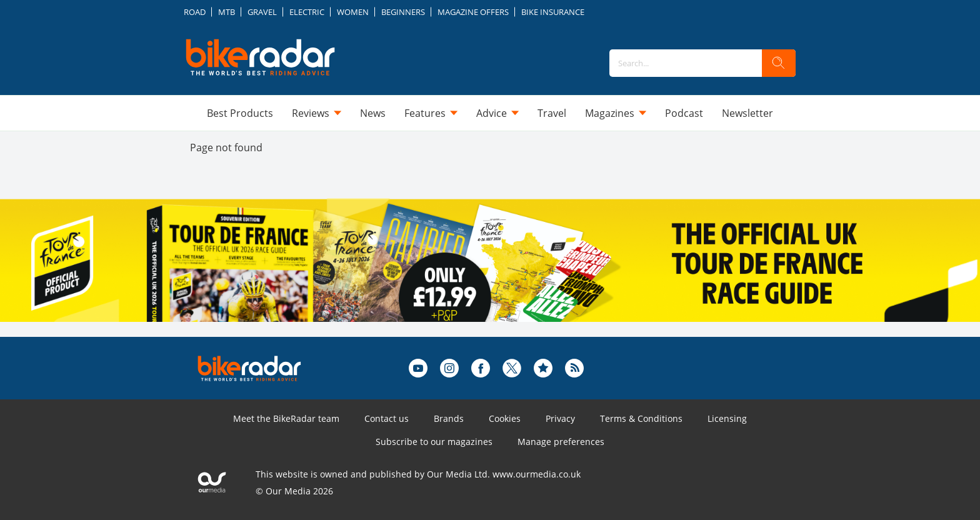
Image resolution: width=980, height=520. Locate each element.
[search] (779, 63)
